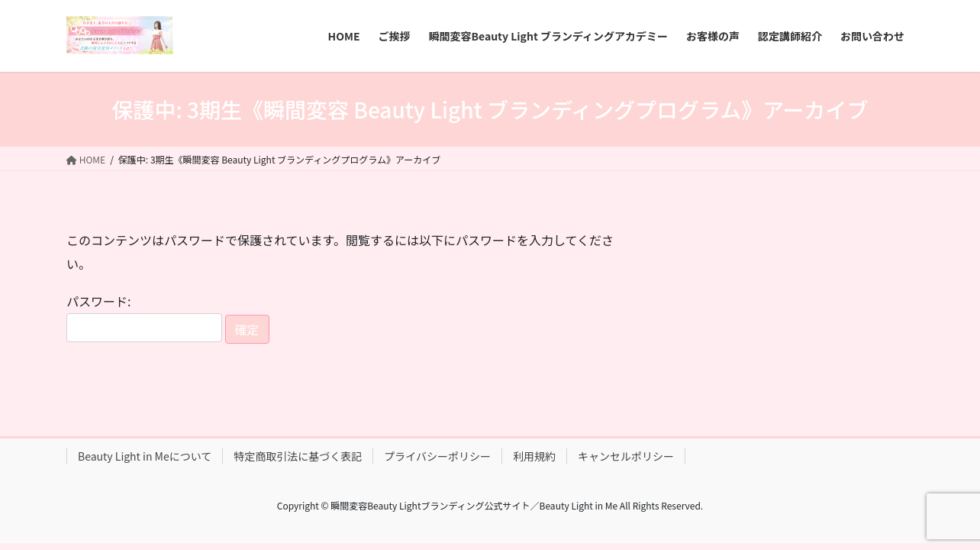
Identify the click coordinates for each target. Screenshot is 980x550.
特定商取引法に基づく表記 (298, 456)
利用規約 (534, 456)
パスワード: (144, 317)
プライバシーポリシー (437, 456)
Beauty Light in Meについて (145, 456)
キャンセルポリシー (626, 456)
